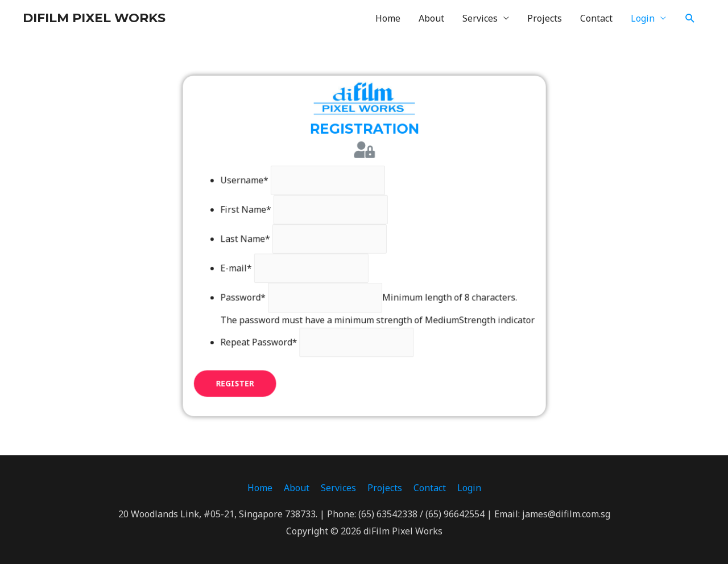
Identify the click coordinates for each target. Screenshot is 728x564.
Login (643, 18)
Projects (545, 18)
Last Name (251, 239)
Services (480, 18)
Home (388, 18)
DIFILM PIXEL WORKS (94, 18)
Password (249, 295)
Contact (596, 18)
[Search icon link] (690, 18)
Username (250, 183)
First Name (252, 211)
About (431, 18)
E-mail (242, 267)
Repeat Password (264, 337)
